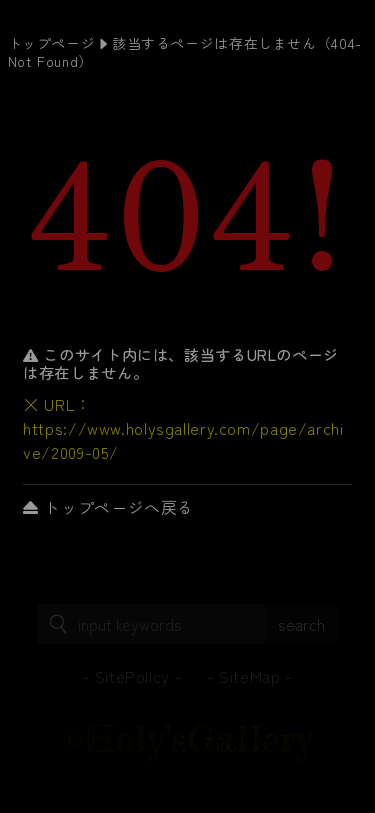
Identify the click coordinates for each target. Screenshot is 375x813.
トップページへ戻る (108, 507)
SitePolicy (132, 676)
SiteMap (249, 676)
